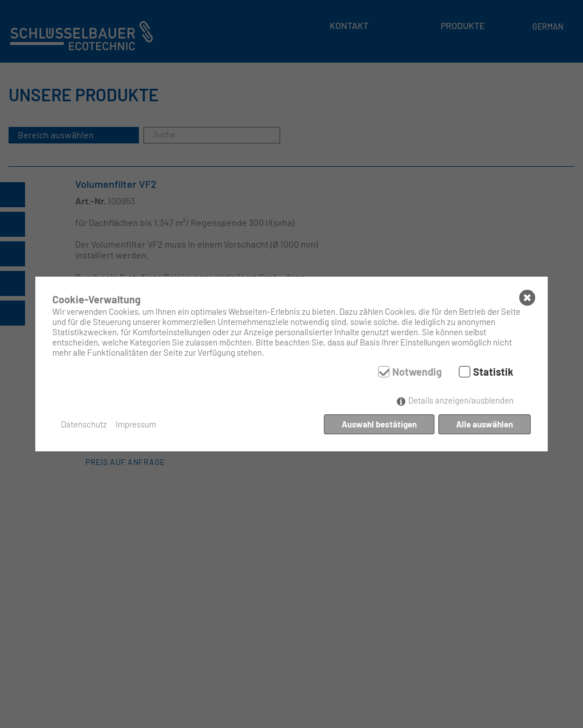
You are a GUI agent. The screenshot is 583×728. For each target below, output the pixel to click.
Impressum (136, 424)
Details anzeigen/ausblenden (461, 400)
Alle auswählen (485, 424)
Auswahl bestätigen (379, 424)
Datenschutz (84, 424)
